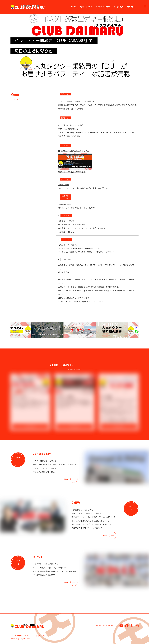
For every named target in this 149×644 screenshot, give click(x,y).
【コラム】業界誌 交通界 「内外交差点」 (76, 101)
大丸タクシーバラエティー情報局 (29, 635)
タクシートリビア (86, 7)
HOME (74, 7)
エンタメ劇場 (119, 7)
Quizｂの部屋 (64, 185)
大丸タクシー (132, 7)
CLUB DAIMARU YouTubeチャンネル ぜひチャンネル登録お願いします (75, 161)
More (66, 479)
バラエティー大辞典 (103, 7)
